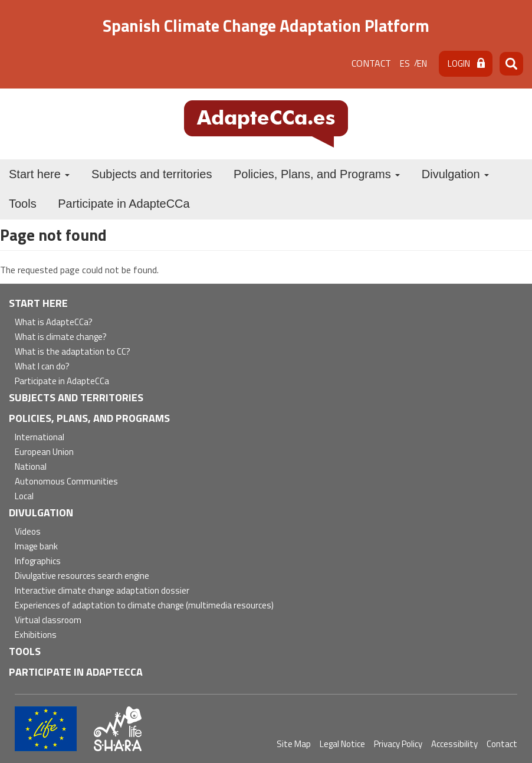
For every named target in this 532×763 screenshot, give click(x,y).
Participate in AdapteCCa (124, 204)
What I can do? (42, 367)
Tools (23, 204)
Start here (39, 174)
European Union (44, 452)
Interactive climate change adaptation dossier (102, 591)
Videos (28, 532)
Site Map (294, 744)
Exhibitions (36, 635)
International (40, 438)
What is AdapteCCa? (54, 322)
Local (24, 497)
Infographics (38, 561)
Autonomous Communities (66, 482)
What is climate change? (61, 337)
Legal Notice (342, 744)
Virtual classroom (48, 620)
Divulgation (456, 174)
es (405, 63)
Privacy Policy (398, 744)
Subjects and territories (152, 174)
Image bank (36, 547)
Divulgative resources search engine (82, 576)
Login (459, 63)
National (31, 467)
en (422, 63)
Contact (371, 63)
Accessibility (454, 744)
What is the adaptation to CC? (73, 352)
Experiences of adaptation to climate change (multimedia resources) (144, 606)
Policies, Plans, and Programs (317, 174)
